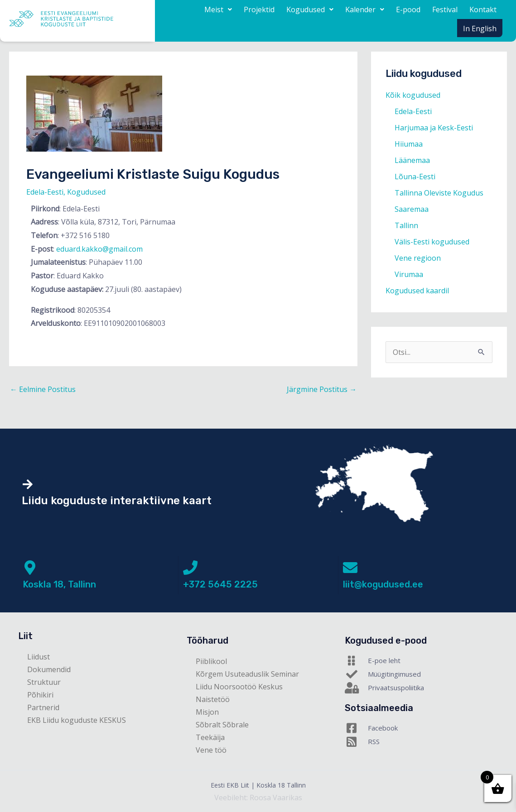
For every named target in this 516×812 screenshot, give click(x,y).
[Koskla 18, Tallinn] (30, 568)
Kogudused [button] (310, 10)
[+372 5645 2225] (190, 568)
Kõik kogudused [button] (413, 95)
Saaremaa (412, 209)
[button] (218, 10)
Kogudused (86, 192)
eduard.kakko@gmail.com (99, 249)
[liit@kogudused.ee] (350, 568)
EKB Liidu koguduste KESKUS (77, 720)
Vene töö (211, 750)
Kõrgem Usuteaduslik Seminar (247, 674)
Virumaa (409, 274)
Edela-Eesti (45, 192)
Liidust (39, 657)
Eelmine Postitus (43, 389)
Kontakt (483, 10)
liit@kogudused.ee (383, 584)
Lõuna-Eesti (415, 177)
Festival (445, 10)
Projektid (259, 10)
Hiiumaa (409, 144)
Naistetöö (213, 699)
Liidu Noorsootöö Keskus (239, 687)
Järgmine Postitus (322, 389)
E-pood (408, 10)
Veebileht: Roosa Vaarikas (258, 798)
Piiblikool (211, 661)
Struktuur (44, 682)
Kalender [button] (365, 10)
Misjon (207, 712)
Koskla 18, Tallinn (59, 584)
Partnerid (43, 707)
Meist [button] (218, 10)
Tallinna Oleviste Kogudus (439, 193)
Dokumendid (49, 669)
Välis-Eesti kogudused (432, 242)
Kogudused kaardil (417, 291)
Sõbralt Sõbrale (222, 725)
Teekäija (210, 737)
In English (480, 29)
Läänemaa (412, 160)
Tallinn (406, 225)
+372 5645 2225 (220, 584)
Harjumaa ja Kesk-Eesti (434, 128)
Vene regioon (418, 258)
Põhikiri (40, 695)
